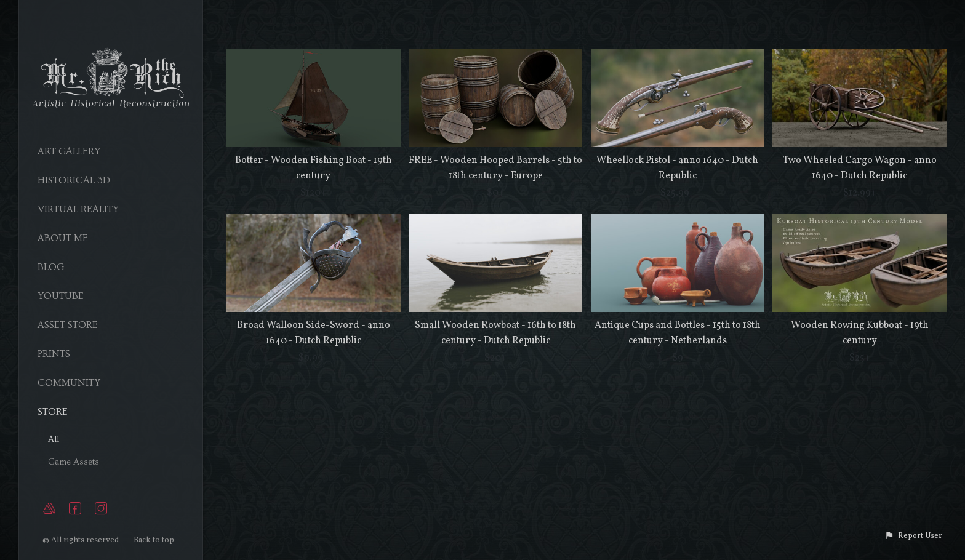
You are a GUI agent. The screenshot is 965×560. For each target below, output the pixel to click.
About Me (63, 238)
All (54, 439)
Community (69, 383)
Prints (54, 354)
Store (53, 412)
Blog (51, 267)
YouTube (61, 296)
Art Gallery (69, 151)
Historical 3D (74, 180)
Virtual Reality (78, 209)
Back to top (155, 540)
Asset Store (68, 325)
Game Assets (74, 462)
